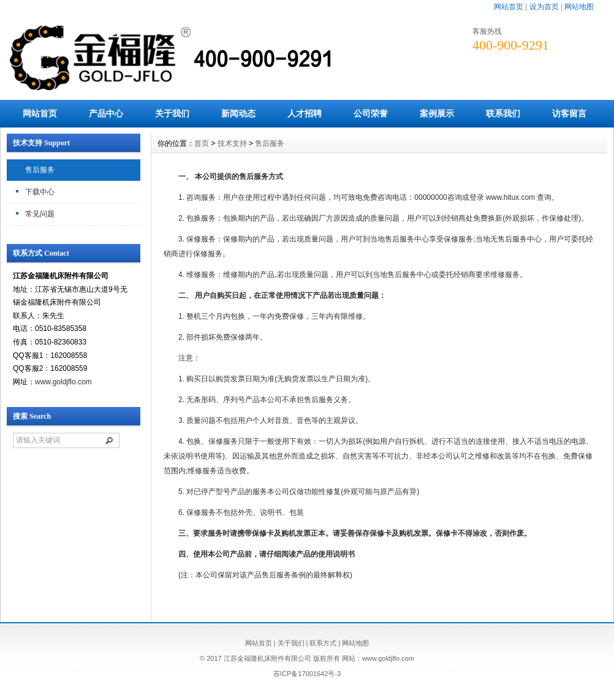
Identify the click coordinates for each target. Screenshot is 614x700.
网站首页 (509, 7)
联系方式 (323, 643)
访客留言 (569, 113)
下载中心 (40, 192)
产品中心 (106, 113)
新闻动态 (238, 113)
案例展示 (437, 113)
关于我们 (172, 113)
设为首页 (544, 7)
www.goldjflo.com (63, 382)
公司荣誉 (371, 113)
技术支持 (232, 143)
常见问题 (40, 214)
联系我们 (503, 113)
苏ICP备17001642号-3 (307, 674)
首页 (202, 143)
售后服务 (40, 170)
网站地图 (579, 7)
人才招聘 (305, 113)
